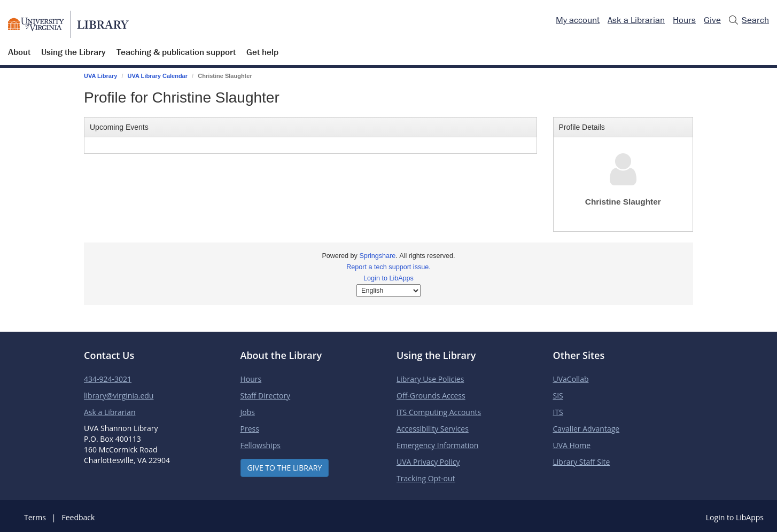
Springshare (377, 256)
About (19, 52)
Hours (684, 20)
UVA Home (572, 445)
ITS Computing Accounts (439, 412)
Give (712, 20)
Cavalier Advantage (586, 429)
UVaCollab (571, 379)
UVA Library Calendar (158, 76)
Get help (262, 52)
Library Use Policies (430, 379)
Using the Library (73, 52)
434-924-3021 (108, 379)
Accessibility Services (433, 429)
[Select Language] (388, 291)
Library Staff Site (582, 462)
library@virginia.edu (119, 396)
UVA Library (100, 76)
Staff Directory (266, 396)
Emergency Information (437, 445)
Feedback (78, 517)
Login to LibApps (388, 278)
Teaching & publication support (176, 52)
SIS (558, 396)
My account (578, 20)
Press (250, 429)
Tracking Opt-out (426, 478)
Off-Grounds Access (431, 396)
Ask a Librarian (636, 20)
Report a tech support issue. (388, 267)
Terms (35, 517)
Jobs (248, 412)
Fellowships (261, 445)
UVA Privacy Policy (428, 462)
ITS (558, 412)
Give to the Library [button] (285, 468)
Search (749, 20)
